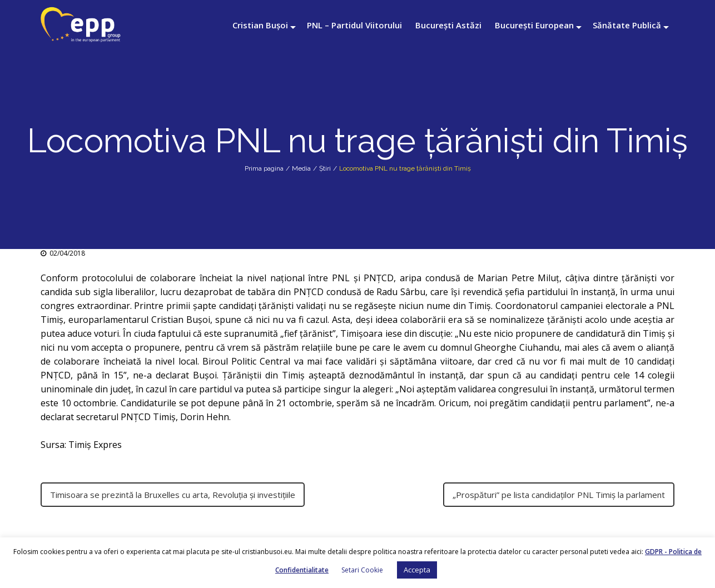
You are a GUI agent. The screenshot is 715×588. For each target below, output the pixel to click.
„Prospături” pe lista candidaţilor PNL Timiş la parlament (559, 495)
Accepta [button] (417, 570)
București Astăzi (448, 25)
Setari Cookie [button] (362, 570)
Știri (325, 168)
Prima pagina (264, 168)
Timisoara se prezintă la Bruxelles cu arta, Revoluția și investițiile (173, 495)
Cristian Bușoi (260, 25)
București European (534, 25)
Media (301, 168)
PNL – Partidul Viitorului (354, 25)
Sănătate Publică (627, 25)
